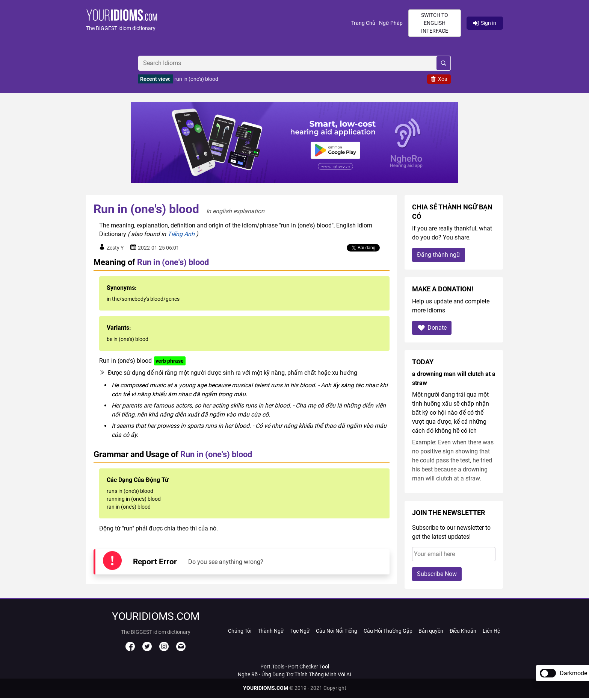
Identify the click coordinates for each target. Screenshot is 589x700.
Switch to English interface (435, 23)
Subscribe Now (437, 574)
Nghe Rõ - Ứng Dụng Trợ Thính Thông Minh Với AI (294, 674)
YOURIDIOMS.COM (266, 688)
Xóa (439, 79)
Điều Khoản (463, 631)
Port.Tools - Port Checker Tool (295, 667)
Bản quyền (431, 631)
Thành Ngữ (271, 631)
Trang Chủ (363, 23)
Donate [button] (432, 328)
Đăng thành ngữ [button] (439, 255)
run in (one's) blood (196, 79)
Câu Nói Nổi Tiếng (337, 631)
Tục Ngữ (300, 631)
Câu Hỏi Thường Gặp (388, 631)
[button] (219, 23)
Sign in (485, 23)
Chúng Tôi (240, 631)
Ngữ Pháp (391, 23)
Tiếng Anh (181, 234)
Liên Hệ (491, 631)
